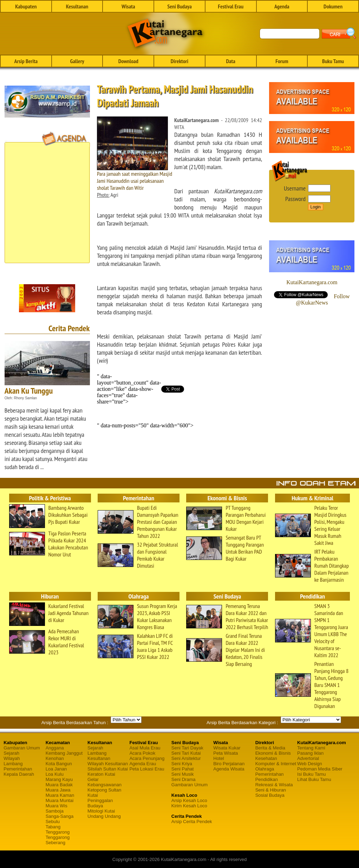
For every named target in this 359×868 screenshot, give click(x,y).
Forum (282, 61)
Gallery (77, 61)
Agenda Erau (143, 764)
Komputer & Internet (276, 764)
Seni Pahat (183, 769)
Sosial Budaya (270, 795)
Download (128, 61)
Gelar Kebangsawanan (105, 782)
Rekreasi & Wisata (274, 785)
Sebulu (53, 822)
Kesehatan (266, 758)
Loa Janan (56, 769)
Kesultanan (77, 6)
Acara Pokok (142, 753)
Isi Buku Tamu (311, 774)
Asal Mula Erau (145, 748)
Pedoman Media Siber (320, 769)
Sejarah (11, 753)
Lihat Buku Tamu (314, 779)
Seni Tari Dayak (187, 748)
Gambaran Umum (22, 748)
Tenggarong (58, 832)
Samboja (55, 811)
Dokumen (333, 6)
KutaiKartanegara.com (312, 282)
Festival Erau (231, 6)
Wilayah (12, 758)
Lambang (13, 764)
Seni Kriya (182, 764)
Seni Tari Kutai (186, 753)
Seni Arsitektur (186, 758)
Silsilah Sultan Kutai (108, 769)
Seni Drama (184, 779)
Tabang (53, 827)
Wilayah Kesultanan (108, 764)
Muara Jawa (58, 790)
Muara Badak (59, 785)
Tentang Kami (311, 748)
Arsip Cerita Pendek (192, 822)
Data (230, 61)
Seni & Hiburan (271, 790)
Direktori (179, 61)
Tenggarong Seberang (58, 840)
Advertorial (308, 758)
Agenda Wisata (229, 769)
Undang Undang (104, 816)
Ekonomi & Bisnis (273, 753)
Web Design (310, 764)
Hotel (218, 758)
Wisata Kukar (227, 748)
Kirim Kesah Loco (189, 806)
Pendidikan (267, 779)
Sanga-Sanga (60, 816)
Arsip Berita (26, 61)
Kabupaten (26, 6)
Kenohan (55, 758)
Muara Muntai (60, 800)
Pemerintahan (18, 769)
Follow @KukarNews (323, 299)
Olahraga (265, 769)
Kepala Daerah (19, 774)
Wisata (128, 6)
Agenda (282, 6)
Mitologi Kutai (101, 811)
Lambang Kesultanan (99, 756)
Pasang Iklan (310, 753)
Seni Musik (183, 774)
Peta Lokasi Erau (147, 769)
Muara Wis (57, 806)
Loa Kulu (55, 774)
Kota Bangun (59, 764)
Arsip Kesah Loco (189, 800)
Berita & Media (270, 748)
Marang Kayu (59, 779)
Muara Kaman (60, 795)
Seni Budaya (179, 6)
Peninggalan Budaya (100, 803)
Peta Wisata (226, 753)
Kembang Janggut (64, 753)
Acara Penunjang (147, 758)
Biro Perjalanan (229, 764)
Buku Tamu (333, 61)
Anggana (55, 748)
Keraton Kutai (101, 774)
